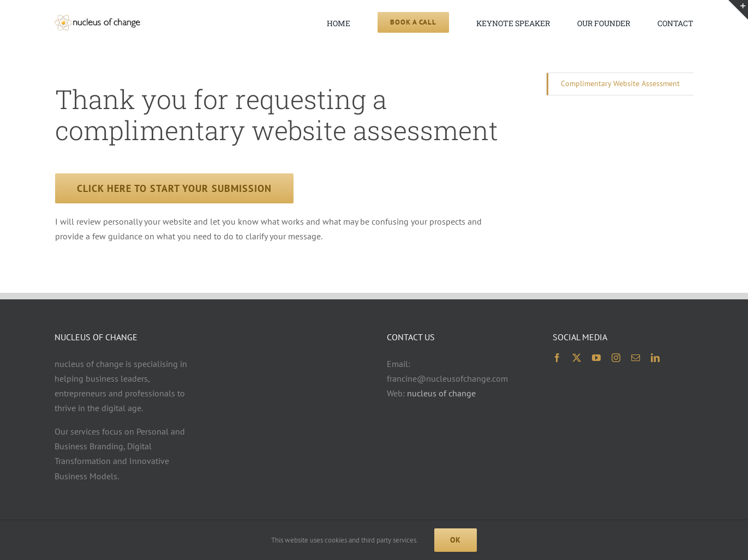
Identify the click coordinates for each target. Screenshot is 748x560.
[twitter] (577, 358)
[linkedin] (655, 358)
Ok (456, 540)
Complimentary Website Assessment (620, 83)
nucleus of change (441, 393)
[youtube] (596, 358)
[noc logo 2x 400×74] (97, 19)
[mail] (636, 358)
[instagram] (616, 358)
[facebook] (557, 358)
